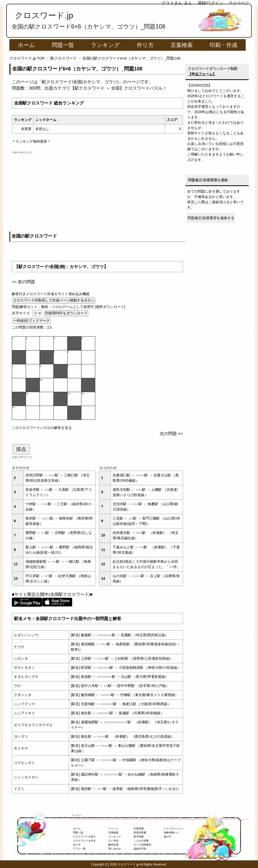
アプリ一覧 (79, 849)
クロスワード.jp (44, 15)
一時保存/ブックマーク (31, 321)
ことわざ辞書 (141, 841)
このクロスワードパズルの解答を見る (42, 428)
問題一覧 (63, 45)
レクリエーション (174, 828)
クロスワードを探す (84, 837)
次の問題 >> (171, 434)
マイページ (239, 3)
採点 (21, 449)
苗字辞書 (139, 837)
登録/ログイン (210, 3)
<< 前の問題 (23, 282)
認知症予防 (140, 849)
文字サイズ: (22, 313)
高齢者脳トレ (171, 833)
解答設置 (113, 845)
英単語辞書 (140, 833)
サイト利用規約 (142, 845)
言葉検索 (182, 45)
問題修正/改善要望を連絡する (211, 218)
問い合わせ (115, 849)
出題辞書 (139, 828)
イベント (113, 828)
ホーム (26, 45)
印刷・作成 (223, 45)
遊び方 (168, 837)
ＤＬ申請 (113, 841)
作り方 (145, 45)
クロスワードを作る (84, 841)
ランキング (105, 45)
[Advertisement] (97, 190)
